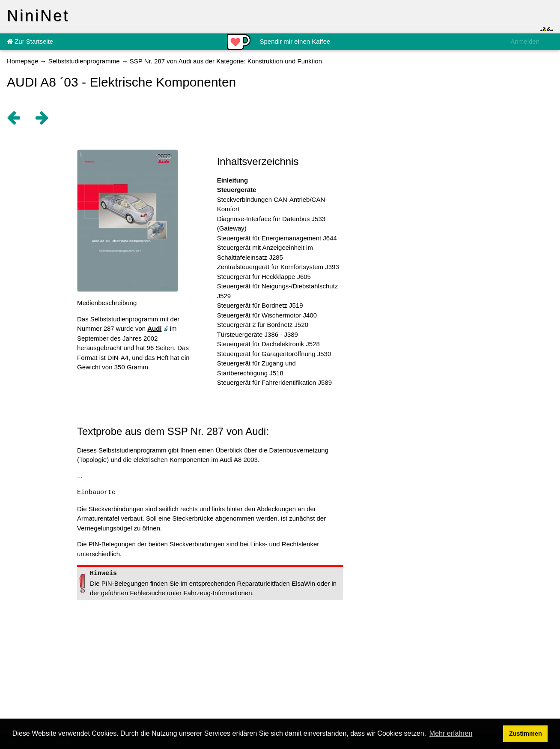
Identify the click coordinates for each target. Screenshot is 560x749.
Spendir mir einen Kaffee (295, 41)
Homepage (22, 61)
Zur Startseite (30, 41)
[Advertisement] (420, 285)
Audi (154, 328)
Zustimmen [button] (526, 734)
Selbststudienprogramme (84, 61)
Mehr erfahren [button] (451, 733)
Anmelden (525, 41)
